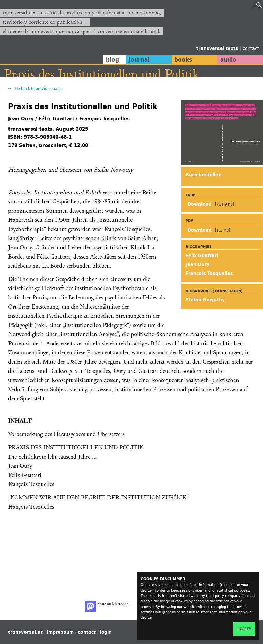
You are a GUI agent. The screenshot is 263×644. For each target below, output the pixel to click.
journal (139, 60)
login (106, 632)
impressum (60, 632)
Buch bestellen (204, 175)
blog (112, 60)
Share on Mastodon (107, 607)
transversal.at (25, 632)
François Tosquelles (209, 273)
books (183, 60)
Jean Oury (197, 264)
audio (228, 60)
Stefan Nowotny (205, 300)
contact (251, 48)
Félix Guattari (202, 255)
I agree (244, 629)
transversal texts (218, 48)
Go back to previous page (38, 89)
